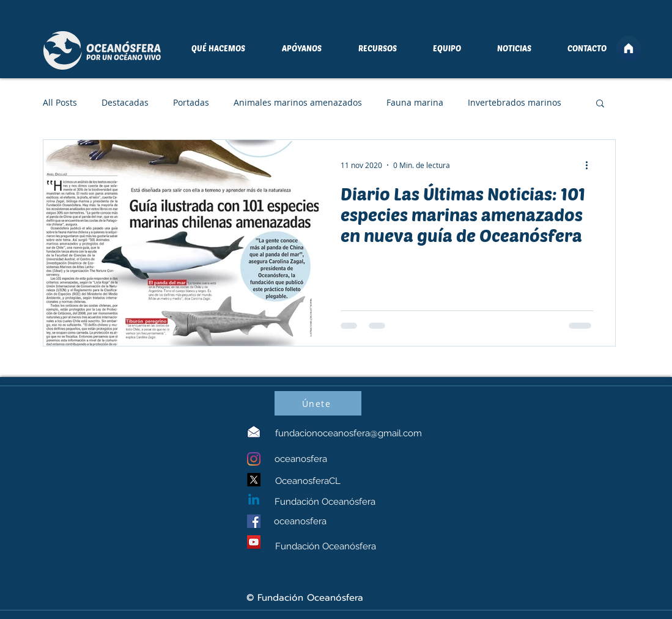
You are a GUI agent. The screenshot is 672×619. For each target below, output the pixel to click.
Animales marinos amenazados (298, 102)
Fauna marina (415, 102)
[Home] (629, 48)
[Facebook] (254, 521)
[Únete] (318, 403)
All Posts (60, 102)
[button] (600, 104)
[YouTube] (254, 542)
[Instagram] (254, 459)
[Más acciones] (591, 165)
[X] (254, 480)
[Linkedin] (254, 500)
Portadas (191, 102)
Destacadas (125, 102)
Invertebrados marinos (515, 102)
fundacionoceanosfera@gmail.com (349, 433)
